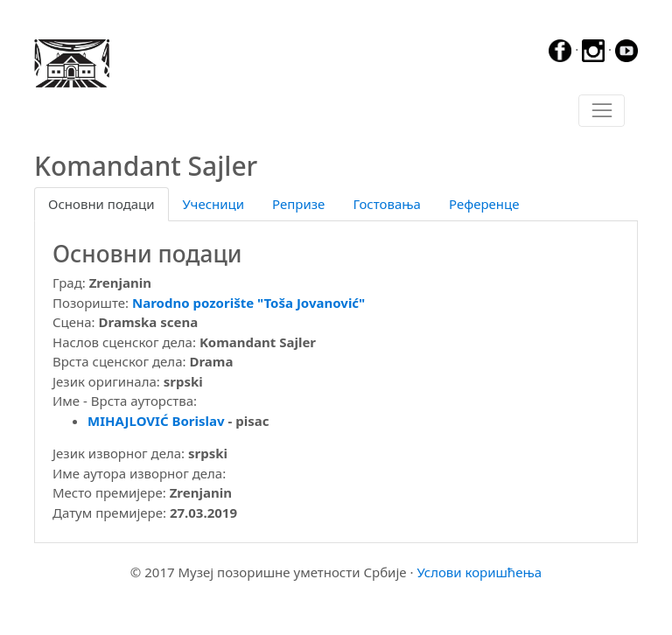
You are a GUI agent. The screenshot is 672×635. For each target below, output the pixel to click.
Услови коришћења (479, 572)
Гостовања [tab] (387, 204)
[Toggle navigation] (602, 111)
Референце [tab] (484, 204)
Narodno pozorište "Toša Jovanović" (248, 303)
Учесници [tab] (213, 204)
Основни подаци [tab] (101, 204)
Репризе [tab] (298, 204)
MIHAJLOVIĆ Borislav (156, 421)
